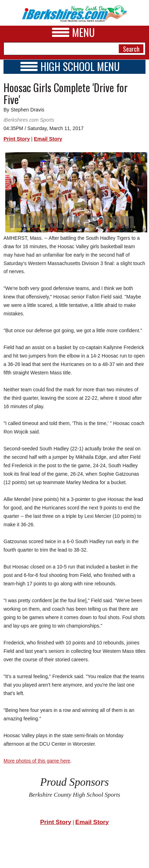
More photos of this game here (37, 761)
